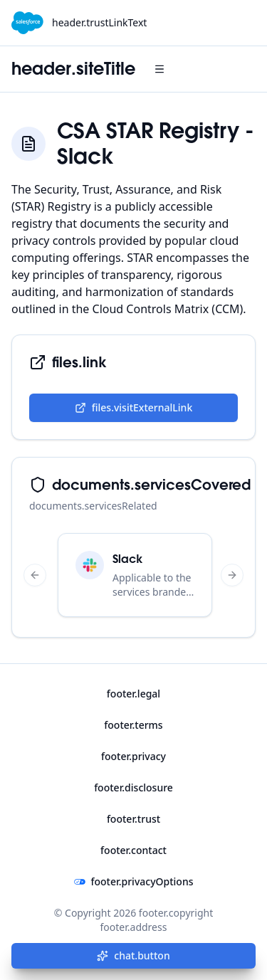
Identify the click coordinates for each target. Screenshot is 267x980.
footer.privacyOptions (134, 881)
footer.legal (133, 694)
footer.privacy (133, 756)
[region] (133, 575)
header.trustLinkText (99, 22)
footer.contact (133, 850)
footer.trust (133, 819)
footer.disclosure (133, 787)
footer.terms (133, 725)
